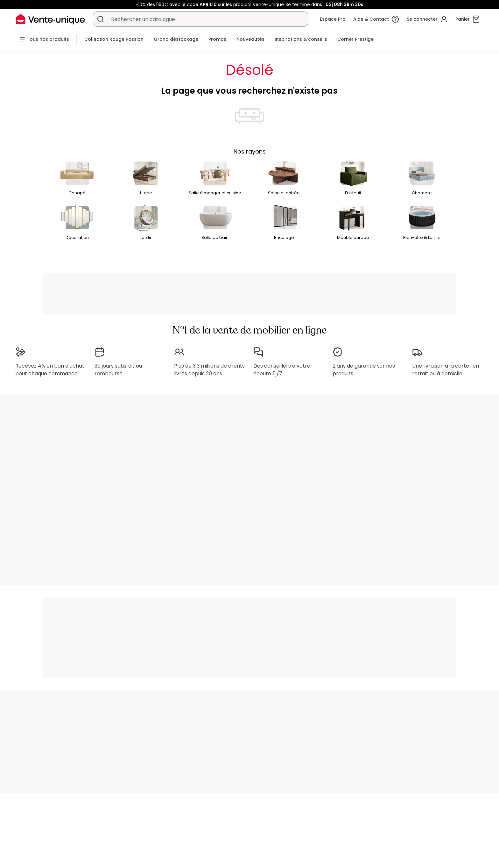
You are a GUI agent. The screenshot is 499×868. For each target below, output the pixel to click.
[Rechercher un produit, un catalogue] (101, 19)
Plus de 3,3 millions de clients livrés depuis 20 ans (209, 370)
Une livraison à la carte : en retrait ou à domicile (446, 370)
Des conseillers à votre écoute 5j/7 (282, 370)
